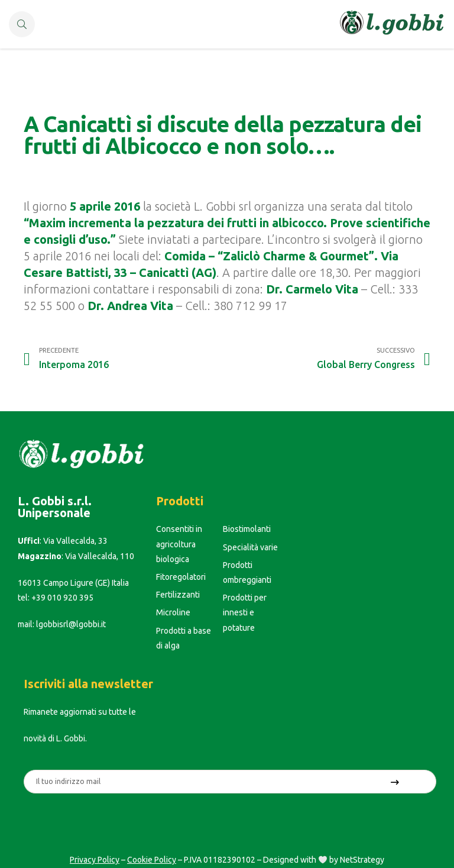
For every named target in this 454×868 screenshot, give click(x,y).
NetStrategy (362, 860)
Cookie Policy (152, 860)
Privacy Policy (95, 860)
